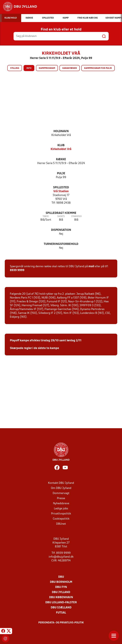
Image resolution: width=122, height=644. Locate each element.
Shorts (61, 217)
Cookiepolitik (61, 519)
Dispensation (61, 230)
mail (91, 266)
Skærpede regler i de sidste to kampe (34, 348)
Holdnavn (61, 131)
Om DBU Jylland (61, 488)
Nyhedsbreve (61, 504)
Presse (61, 498)
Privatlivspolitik (61, 514)
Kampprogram (47, 68)
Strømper (76, 217)
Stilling (15, 68)
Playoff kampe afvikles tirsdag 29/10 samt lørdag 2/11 (46, 341)
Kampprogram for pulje (98, 68)
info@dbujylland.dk (61, 557)
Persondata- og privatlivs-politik (61, 623)
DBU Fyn (61, 587)
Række (61, 159)
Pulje (61, 174)
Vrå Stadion (61, 191)
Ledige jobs (61, 509)
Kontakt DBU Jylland (61, 483)
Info (29, 68)
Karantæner (70, 68)
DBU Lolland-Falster (61, 603)
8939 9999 (17, 270)
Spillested (61, 188)
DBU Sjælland (61, 608)
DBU (61, 577)
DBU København (61, 597)
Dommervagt (61, 493)
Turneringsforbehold (61, 244)
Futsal (61, 613)
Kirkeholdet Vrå (61, 149)
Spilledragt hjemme (61, 213)
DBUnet (61, 524)
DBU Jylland (61, 592)
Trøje (46, 217)
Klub (61, 145)
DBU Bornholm (61, 582)
